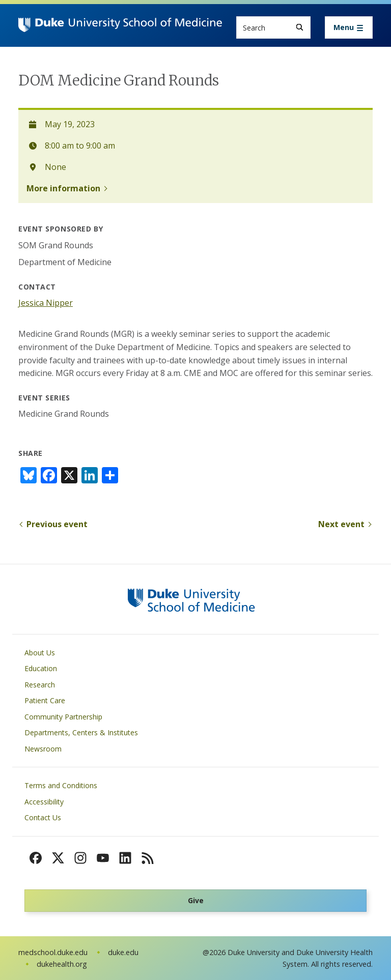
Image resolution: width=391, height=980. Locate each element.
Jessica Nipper (46, 303)
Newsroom (43, 749)
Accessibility (44, 802)
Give (196, 900)
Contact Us (43, 817)
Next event (341, 524)
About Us (40, 653)
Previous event (57, 524)
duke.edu (123, 952)
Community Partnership (63, 717)
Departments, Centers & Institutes (81, 732)
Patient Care (45, 700)
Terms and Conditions (61, 785)
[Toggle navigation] (349, 27)
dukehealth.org (62, 964)
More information (63, 188)
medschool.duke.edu (53, 952)
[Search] (300, 27)
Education (41, 668)
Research (40, 685)
